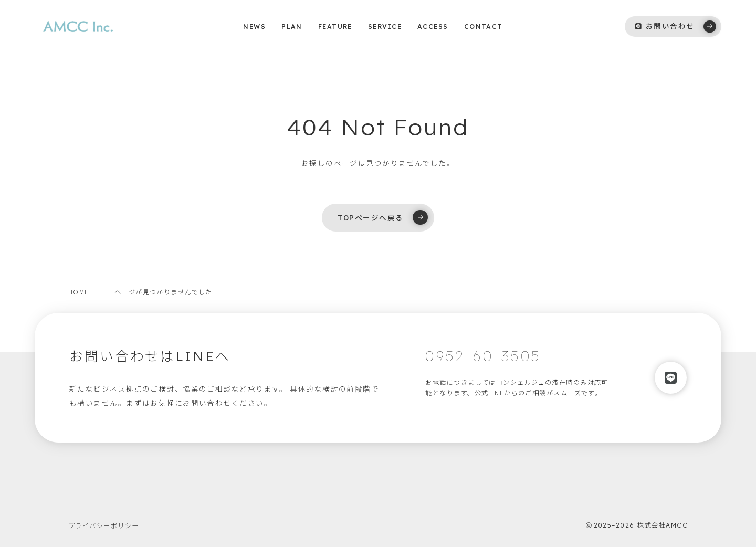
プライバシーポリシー (103, 525)
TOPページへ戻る (382, 217)
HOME (79, 292)
